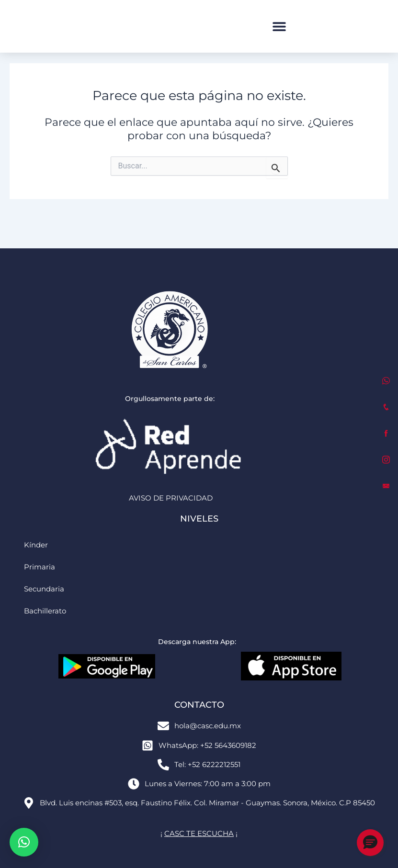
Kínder (36, 545)
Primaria (40, 567)
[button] (279, 27)
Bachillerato (45, 611)
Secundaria (44, 589)
